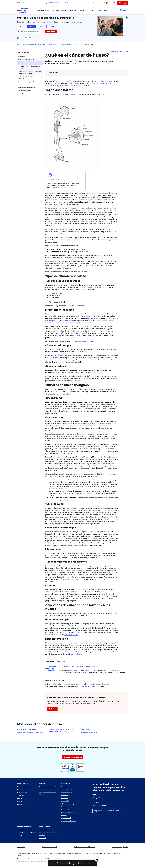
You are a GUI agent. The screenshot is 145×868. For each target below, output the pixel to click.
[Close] (97, 860)
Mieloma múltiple (75, 654)
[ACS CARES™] (21, 836)
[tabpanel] (87, 670)
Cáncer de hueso (24, 52)
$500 (52, 26)
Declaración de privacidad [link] (50, 847)
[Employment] (65, 807)
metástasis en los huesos (69, 86)
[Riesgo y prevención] (23, 787)
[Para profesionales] (23, 805)
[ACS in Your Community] (68, 804)
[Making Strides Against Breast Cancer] (49, 793)
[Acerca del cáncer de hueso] (26, 729)
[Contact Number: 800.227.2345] (110, 805)
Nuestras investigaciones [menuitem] (87, 10)
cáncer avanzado (93, 318)
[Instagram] (97, 798)
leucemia (89, 358)
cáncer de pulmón (68, 321)
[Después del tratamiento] (88, 733)
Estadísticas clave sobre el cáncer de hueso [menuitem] (30, 67)
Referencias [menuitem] (22, 56)
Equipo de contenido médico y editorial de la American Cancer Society (79, 666)
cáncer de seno (111, 318)
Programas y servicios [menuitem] (59, 10)
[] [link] (60, 72)
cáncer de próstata (52, 321)
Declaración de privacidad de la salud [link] (85, 847)
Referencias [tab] (61, 661)
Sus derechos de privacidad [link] (120, 847)
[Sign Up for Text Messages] (69, 821)
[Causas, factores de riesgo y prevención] (31, 733)
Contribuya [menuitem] (72, 10)
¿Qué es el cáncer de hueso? (86, 45)
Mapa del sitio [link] (21, 847)
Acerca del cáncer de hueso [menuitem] (26, 60)
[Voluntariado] (43, 838)
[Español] (23, 3)
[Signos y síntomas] (22, 793)
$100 (32, 26)
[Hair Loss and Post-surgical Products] (71, 814)
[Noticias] (20, 799)
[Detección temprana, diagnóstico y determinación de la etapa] (63, 730)
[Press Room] (66, 798)
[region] (73, 863)
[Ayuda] (59, 3)
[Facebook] (100, 798)
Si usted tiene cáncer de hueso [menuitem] (27, 94)
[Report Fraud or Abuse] (68, 810)
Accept (74, 863)
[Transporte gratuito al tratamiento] (27, 833)
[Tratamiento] (84, 729)
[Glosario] (20, 802)
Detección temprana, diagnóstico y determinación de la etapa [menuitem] (28, 83)
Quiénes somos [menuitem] (102, 10)
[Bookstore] (64, 787)
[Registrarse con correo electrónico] (76, 3)
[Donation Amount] (30, 32)
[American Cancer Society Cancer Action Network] (71, 791)
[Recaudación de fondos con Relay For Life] (49, 788)
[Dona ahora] (51, 32)
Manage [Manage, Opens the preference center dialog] (91, 863)
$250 (42, 26)
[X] (94, 798)
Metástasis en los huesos (86, 341)
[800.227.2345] (51, 3)
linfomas (108, 358)
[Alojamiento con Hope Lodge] (25, 830)
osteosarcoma (93, 83)
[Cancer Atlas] (66, 795)
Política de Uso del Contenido (87, 686)
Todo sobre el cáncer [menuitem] (42, 10)
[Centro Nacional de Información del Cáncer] (49, 834)
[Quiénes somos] (44, 830)
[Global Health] (65, 801)
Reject (82, 863)
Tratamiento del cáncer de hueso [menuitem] (27, 87)
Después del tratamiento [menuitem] (25, 90)
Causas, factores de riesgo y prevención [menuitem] (26, 78)
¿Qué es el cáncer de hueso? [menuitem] (27, 63)
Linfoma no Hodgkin (71, 635)
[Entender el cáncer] (23, 790)
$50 (21, 26)
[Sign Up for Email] (66, 818)
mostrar (60, 72)
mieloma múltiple (53, 355)
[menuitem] (23, 10)
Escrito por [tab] (50, 661)
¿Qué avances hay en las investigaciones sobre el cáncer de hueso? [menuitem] (30, 72)
